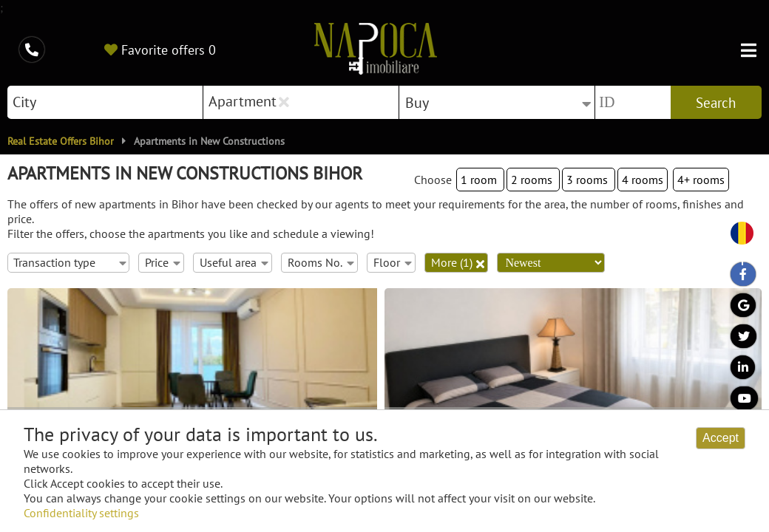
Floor (392, 262)
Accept (721, 438)
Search (716, 103)
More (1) (457, 262)
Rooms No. (321, 262)
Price (162, 262)
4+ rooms (701, 180)
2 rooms (533, 180)
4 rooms (643, 180)
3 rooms (589, 180)
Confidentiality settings (81, 513)
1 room (480, 180)
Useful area (234, 262)
